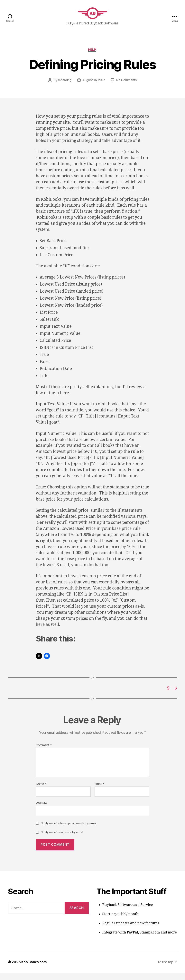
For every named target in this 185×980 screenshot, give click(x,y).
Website (41, 810)
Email (99, 791)
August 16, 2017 (94, 86)
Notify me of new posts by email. (62, 839)
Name (41, 791)
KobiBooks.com (34, 969)
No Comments (127, 86)
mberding (64, 86)
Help (92, 56)
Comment (44, 752)
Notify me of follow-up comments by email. (69, 830)
